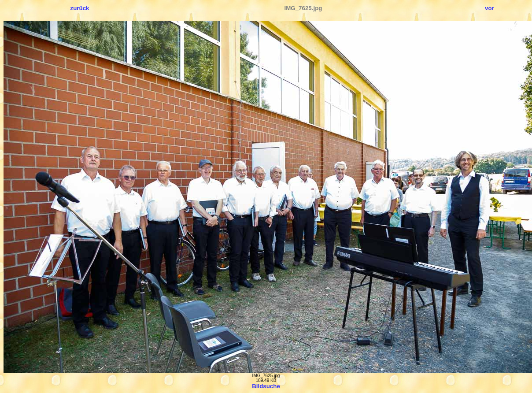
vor (490, 8)
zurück (80, 8)
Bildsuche (266, 386)
